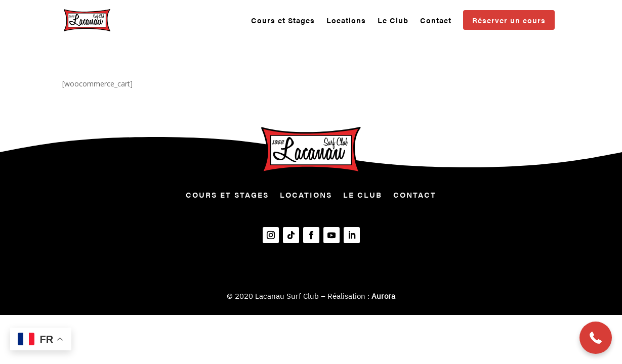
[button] (596, 338)
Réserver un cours (509, 20)
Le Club (393, 21)
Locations (346, 21)
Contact (436, 21)
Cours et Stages (283, 21)
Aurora (383, 296)
